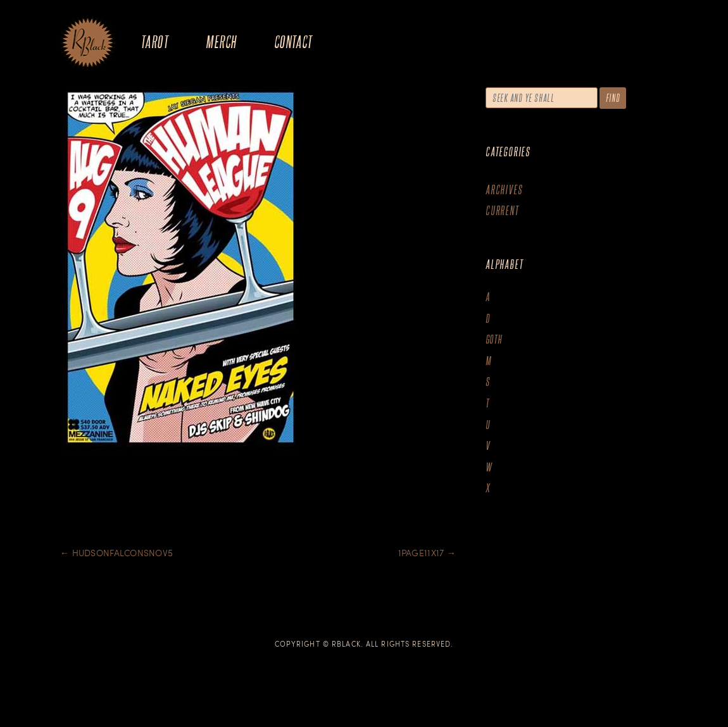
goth (494, 339)
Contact (293, 41)
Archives (504, 190)
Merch (221, 41)
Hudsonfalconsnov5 (116, 553)
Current (502, 210)
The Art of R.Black (88, 44)
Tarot (154, 41)
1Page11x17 (427, 553)
